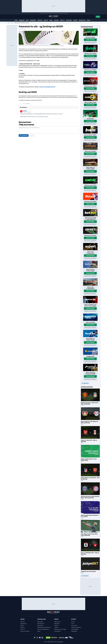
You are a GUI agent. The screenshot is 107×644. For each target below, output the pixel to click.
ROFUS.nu (51, 13)
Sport (16, 20)
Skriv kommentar (24, 135)
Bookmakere (33, 20)
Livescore (56, 20)
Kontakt (73, 622)
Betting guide (82, 20)
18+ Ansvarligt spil (59, 642)
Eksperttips (22, 20)
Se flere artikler (85, 576)
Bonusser (40, 20)
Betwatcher (69, 20)
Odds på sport (23, 624)
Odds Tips (23, 622)
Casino (88, 20)
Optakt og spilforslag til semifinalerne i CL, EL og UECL (90, 516)
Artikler (46, 20)
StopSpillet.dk (66, 13)
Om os (73, 624)
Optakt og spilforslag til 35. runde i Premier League (89, 460)
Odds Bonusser (41, 624)
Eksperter (23, 627)
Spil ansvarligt (42, 13)
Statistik (75, 20)
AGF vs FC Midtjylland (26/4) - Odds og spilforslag (90, 553)
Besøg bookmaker (90, 40)
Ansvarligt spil (57, 631)
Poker (29, 103)
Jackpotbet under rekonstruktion (88, 571)
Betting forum (57, 622)
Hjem (8, 23)
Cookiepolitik (74, 631)
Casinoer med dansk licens (43, 629)
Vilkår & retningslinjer (76, 627)
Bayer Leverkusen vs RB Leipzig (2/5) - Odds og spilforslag (90, 422)
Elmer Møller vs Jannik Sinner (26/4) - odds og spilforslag (90, 535)
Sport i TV (62, 20)
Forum (51, 20)
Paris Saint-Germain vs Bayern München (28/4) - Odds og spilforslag (90, 497)
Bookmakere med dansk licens (44, 627)
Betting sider (40, 622)
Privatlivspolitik (75, 629)
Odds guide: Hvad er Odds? (60, 629)
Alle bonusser (85, 383)
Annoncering (74, 625)
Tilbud (39, 631)
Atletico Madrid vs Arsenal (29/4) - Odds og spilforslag (90, 478)
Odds (27, 20)
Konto (98, 17)
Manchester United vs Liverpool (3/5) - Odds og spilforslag (90, 403)
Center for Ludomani (25, 631)
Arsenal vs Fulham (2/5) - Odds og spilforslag (89, 441)
